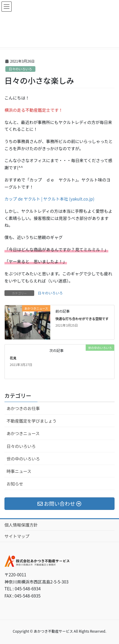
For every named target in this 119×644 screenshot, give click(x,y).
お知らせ (15, 484)
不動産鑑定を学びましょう (32, 421)
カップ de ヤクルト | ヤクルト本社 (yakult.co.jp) (49, 199)
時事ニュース (19, 471)
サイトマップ (17, 536)
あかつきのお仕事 (23, 408)
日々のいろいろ (20, 69)
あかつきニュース (23, 433)
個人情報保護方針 (21, 525)
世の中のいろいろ (23, 459)
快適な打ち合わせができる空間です (82, 319)
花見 (13, 358)
